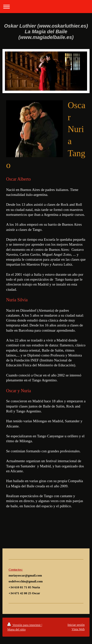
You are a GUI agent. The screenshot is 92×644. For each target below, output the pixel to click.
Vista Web (78, 629)
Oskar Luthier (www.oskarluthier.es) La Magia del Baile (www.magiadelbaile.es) (46, 32)
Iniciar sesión (76, 625)
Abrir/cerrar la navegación (46, 7)
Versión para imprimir (24, 625)
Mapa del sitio (16, 629)
